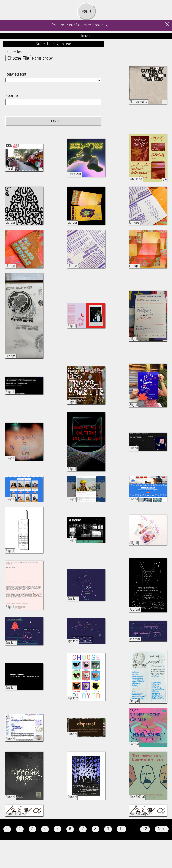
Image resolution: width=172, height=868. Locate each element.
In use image (17, 52)
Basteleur (74, 174)
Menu (86, 12)
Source (12, 96)
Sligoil (72, 326)
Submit (53, 121)
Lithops (11, 223)
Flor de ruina (138, 102)
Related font (16, 74)
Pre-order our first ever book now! (80, 25)
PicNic (10, 169)
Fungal (134, 701)
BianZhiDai (137, 797)
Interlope (136, 179)
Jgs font (73, 599)
